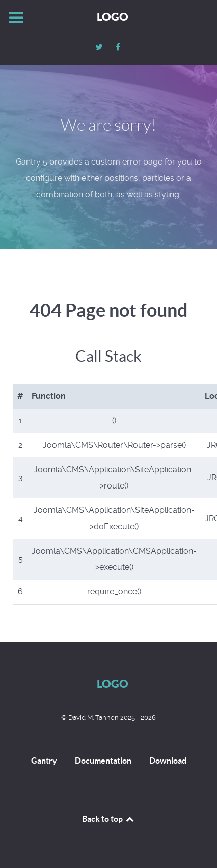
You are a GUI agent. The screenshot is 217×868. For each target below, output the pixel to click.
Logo (113, 17)
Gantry (44, 761)
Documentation (103, 761)
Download (168, 761)
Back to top (108, 819)
